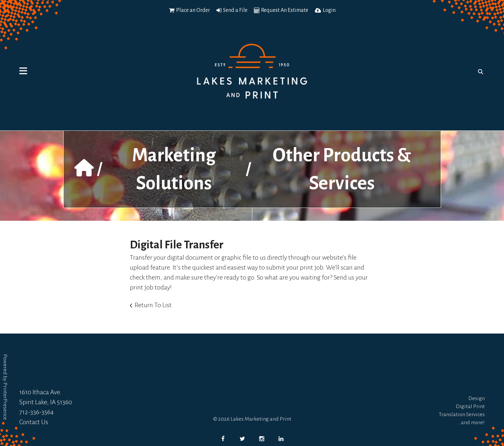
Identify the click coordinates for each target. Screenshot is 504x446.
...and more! (471, 423)
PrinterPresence (5, 401)
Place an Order (193, 10)
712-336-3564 (36, 412)
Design (477, 398)
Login (329, 10)
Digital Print (470, 406)
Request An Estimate (285, 10)
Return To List (153, 305)
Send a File (235, 10)
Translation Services (462, 415)
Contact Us (34, 422)
